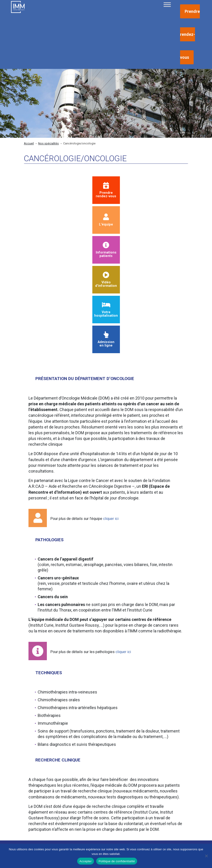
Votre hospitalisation (106, 310)
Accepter (86, 861)
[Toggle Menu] (167, 4)
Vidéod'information (106, 280)
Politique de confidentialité (117, 861)
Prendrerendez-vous (106, 190)
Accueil (29, 143)
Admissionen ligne (106, 340)
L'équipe (106, 220)
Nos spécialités (48, 143)
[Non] (206, 856)
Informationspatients (106, 250)
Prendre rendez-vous (190, 34)
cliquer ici (111, 519)
